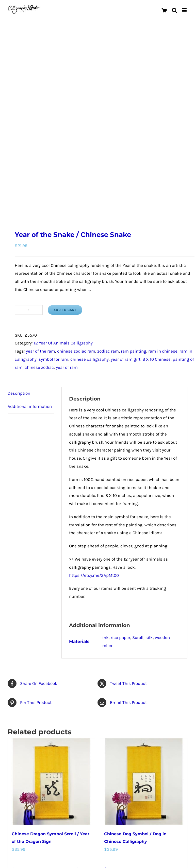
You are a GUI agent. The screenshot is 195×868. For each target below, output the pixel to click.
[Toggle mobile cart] (164, 10)
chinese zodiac (39, 198)
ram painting (134, 182)
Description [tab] (19, 223)
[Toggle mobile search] (174, 10)
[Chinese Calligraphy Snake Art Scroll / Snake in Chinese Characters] (144, 755)
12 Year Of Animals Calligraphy (63, 173)
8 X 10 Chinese (157, 190)
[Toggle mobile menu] (185, 10)
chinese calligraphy (90, 190)
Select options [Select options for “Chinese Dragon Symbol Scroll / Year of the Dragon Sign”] (25, 700)
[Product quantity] (29, 140)
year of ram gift (126, 190)
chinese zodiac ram (76, 182)
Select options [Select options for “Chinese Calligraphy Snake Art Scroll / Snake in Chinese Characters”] (118, 842)
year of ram (67, 198)
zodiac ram (108, 182)
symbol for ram (53, 190)
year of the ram (40, 182)
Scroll (138, 468)
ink (105, 468)
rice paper (120, 468)
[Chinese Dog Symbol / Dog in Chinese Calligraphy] (144, 612)
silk (149, 468)
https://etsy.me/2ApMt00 (94, 406)
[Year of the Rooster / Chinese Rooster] (51, 755)
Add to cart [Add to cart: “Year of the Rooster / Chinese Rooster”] (23, 842)
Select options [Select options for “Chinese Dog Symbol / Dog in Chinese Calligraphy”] (118, 700)
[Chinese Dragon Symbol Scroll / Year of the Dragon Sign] (51, 612)
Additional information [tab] (30, 237)
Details (86, 700)
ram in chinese (163, 182)
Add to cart (65, 140)
